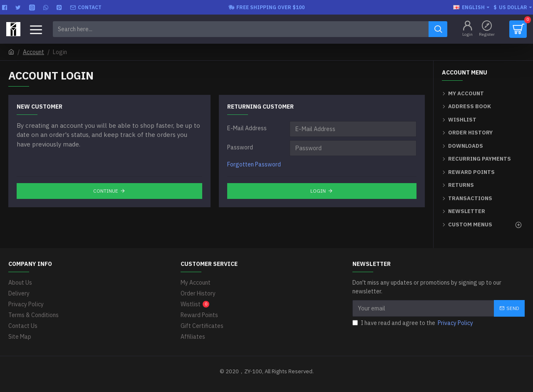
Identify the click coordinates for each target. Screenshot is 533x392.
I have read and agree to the (413, 323)
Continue (106, 191)
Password (240, 147)
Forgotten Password (254, 164)
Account (33, 52)
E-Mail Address (247, 128)
